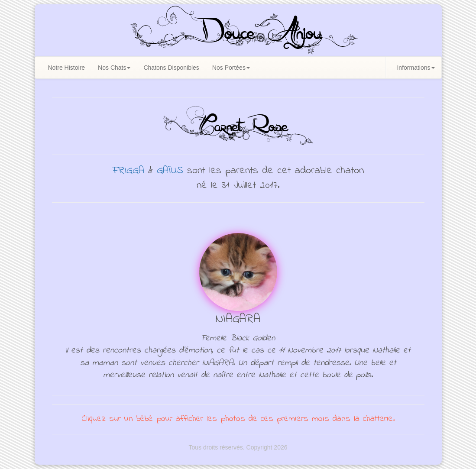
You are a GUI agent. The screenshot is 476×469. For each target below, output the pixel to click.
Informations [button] (416, 68)
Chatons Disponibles (171, 68)
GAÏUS (170, 171)
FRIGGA (128, 171)
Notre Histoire (67, 68)
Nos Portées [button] (231, 68)
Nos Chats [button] (114, 68)
